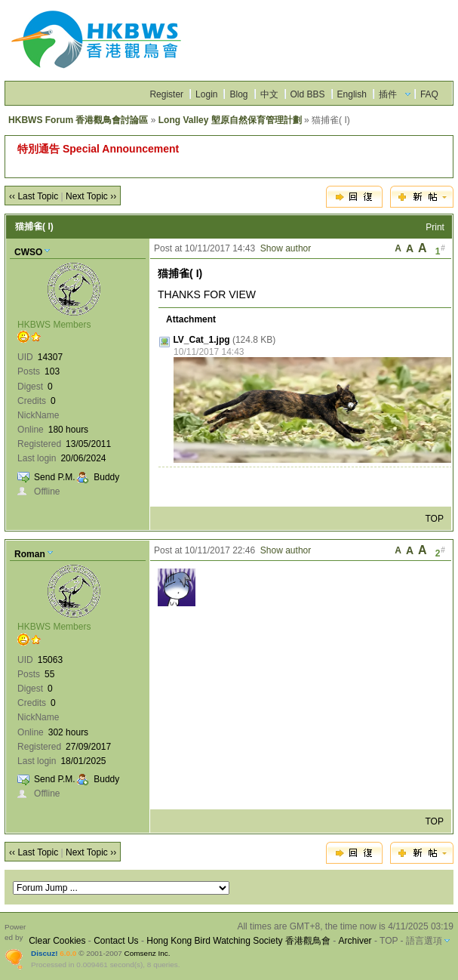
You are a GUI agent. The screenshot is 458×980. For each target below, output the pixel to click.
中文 (269, 94)
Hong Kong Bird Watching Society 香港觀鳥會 (238, 941)
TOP (434, 519)
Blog (238, 94)
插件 (388, 94)
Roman (30, 554)
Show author (286, 248)
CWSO (28, 252)
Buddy (106, 477)
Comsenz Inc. (148, 953)
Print (435, 227)
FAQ (429, 94)
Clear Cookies (57, 941)
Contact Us (116, 941)
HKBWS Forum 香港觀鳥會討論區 (78, 120)
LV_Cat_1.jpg (201, 340)
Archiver (355, 941)
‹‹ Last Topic (34, 196)
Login (206, 94)
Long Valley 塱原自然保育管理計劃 (230, 120)
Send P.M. (54, 477)
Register (166, 94)
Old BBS (308, 94)
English (352, 94)
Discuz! (44, 953)
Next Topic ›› (91, 196)
